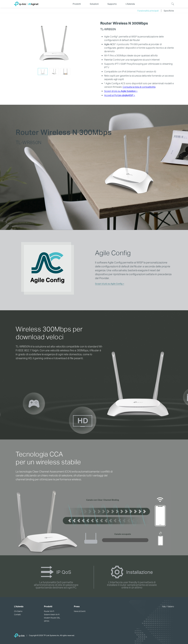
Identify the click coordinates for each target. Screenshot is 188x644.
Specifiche (169, 11)
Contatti (17, 614)
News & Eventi (80, 611)
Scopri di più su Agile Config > (110, 284)
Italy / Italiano (168, 606)
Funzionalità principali (148, 11)
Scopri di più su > (121, 91)
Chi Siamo (18, 611)
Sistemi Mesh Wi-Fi (52, 614)
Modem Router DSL (52, 618)
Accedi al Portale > (120, 95)
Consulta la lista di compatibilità (139, 87)
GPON (47, 621)
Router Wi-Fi (49, 611)
